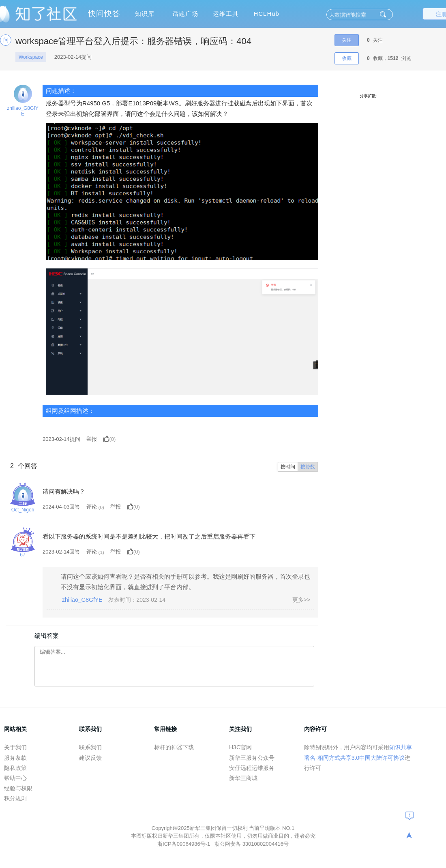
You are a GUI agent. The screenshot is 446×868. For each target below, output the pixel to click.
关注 (347, 40)
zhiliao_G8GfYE (23, 111)
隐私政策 (15, 768)
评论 (92, 507)
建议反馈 (90, 758)
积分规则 (15, 798)
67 (23, 555)
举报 (92, 439)
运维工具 (226, 14)
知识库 (145, 14)
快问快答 (104, 14)
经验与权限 (18, 788)
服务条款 (15, 758)
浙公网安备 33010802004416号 (252, 844)
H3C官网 (240, 747)
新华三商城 (243, 778)
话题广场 (185, 14)
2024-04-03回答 (61, 507)
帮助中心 (15, 778)
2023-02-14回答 (61, 552)
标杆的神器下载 (174, 747)
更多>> (301, 600)
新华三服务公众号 (252, 758)
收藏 (347, 58)
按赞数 (308, 467)
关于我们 (15, 747)
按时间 (288, 467)
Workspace (31, 57)
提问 (61, 439)
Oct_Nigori (23, 510)
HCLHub (266, 14)
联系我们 (90, 747)
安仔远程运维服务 (252, 768)
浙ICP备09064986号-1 (184, 844)
